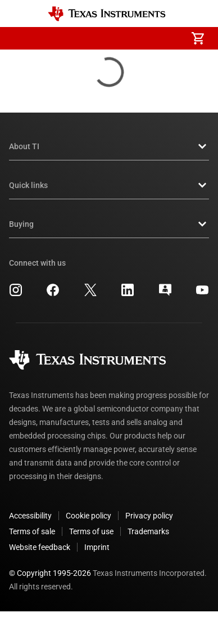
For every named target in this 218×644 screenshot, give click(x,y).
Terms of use (91, 531)
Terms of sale (32, 531)
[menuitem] (103, 38)
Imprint (97, 547)
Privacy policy (149, 516)
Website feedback (40, 547)
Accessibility (30, 516)
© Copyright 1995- (50, 573)
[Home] (107, 14)
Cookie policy (88, 516)
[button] (20, 38)
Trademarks (148, 531)
